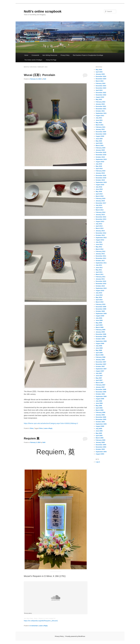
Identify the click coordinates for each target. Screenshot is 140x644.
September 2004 (101, 452)
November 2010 (101, 284)
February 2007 (100, 385)
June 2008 (99, 348)
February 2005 (100, 440)
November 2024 (101, 79)
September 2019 (101, 159)
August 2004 (100, 454)
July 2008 (99, 346)
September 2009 (101, 314)
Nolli (45, 79)
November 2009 (101, 309)
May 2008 (99, 350)
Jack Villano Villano (29, 618)
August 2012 (100, 240)
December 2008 (101, 334)
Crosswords (35, 55)
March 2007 (100, 383)
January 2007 (100, 387)
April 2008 (99, 353)
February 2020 (100, 148)
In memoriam (34, 626)
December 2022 (101, 93)
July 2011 (99, 265)
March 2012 (100, 249)
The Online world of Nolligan (33, 60)
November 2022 (101, 95)
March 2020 (100, 146)
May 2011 (99, 270)
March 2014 (100, 210)
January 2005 (100, 442)
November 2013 (101, 219)
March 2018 (100, 196)
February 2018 (100, 198)
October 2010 (100, 286)
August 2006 (100, 399)
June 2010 (99, 295)
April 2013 (99, 226)
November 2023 (101, 88)
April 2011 (99, 272)
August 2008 (100, 343)
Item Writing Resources (50, 55)
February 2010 (100, 304)
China (31, 428)
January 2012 (100, 254)
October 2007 (100, 366)
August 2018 (100, 185)
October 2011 (100, 261)
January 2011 (100, 279)
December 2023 (101, 86)
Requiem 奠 (32, 438)
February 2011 (100, 277)
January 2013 (100, 231)
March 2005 (100, 438)
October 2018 (100, 180)
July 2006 (99, 401)
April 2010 (99, 300)
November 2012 (101, 233)
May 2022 (99, 99)
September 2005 (101, 424)
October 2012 (100, 235)
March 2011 (100, 274)
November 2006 (101, 392)
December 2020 (101, 132)
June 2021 (99, 120)
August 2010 (100, 291)
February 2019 (100, 171)
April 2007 (99, 380)
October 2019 (100, 157)
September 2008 (101, 341)
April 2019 (99, 168)
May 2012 (99, 247)
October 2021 (100, 111)
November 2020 (101, 134)
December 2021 (101, 106)
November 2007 (101, 364)
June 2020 (99, 139)
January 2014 (100, 215)
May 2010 (99, 297)
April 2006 (99, 408)
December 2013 (101, 217)
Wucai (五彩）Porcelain (39, 75)
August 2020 (100, 136)
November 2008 (101, 336)
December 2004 (101, 445)
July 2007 (99, 373)
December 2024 (101, 76)
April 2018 (99, 194)
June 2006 (99, 403)
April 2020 (99, 143)
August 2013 (100, 221)
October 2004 (100, 449)
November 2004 (101, 447)
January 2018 (100, 201)
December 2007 (101, 362)
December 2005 (101, 417)
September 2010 (101, 288)
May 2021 (99, 123)
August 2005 (100, 426)
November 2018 (101, 178)
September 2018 (101, 182)
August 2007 (100, 371)
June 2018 (99, 189)
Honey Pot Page (51, 60)
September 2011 (101, 263)
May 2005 (99, 433)
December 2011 (101, 256)
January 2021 (100, 129)
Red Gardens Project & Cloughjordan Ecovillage (88, 55)
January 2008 (100, 360)
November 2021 (101, 109)
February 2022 (100, 102)
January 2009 (100, 332)
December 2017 (101, 203)
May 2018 (99, 191)
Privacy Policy (65, 55)
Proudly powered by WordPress (75, 636)
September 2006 (101, 396)
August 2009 (100, 316)
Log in (98, 462)
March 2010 (100, 302)
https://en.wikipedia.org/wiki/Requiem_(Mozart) (41, 621)
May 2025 (99, 70)
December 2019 (101, 152)
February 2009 (100, 330)
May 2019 (99, 166)
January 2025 (100, 74)
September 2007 (101, 369)
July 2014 (99, 205)
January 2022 (100, 104)
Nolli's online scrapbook (43, 11)
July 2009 (99, 318)
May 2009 (99, 323)
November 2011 (101, 258)
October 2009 (100, 311)
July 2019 (99, 164)
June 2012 (99, 244)
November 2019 (101, 155)
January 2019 (100, 173)
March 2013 (100, 228)
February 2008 (100, 357)
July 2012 (99, 242)
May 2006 (99, 406)
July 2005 (99, 429)
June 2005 (99, 431)
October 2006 (100, 394)
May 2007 (99, 378)
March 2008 (100, 355)
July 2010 (99, 293)
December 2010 (101, 281)
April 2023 (99, 90)
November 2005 (101, 419)
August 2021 (100, 116)
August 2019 (100, 162)
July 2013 (99, 224)
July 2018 (99, 187)
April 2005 (99, 436)
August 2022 (100, 97)
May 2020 (99, 141)
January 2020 (100, 150)
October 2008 (100, 339)
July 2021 (99, 118)
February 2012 (100, 251)
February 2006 (100, 412)
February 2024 (100, 83)
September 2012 (101, 238)
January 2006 (100, 415)
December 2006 (101, 389)
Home (26, 55)
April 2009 (99, 325)
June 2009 (99, 320)
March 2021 (100, 125)
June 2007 (99, 376)
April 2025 (99, 72)
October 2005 (100, 422)
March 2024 (100, 81)
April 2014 (99, 208)
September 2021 (101, 113)
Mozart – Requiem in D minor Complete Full (45, 618)
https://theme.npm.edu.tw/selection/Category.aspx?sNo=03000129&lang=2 (51, 423)
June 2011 (99, 268)
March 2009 (100, 327)
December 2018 (101, 175)
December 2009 (101, 307)
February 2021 (100, 127)
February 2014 (100, 212)
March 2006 (100, 410)
